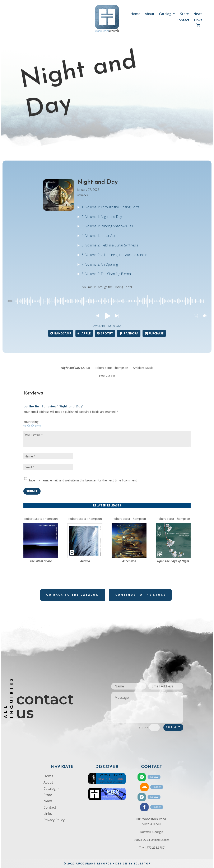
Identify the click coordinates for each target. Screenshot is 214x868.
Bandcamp (61, 333)
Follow (154, 777)
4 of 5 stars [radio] (36, 426)
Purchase (154, 333)
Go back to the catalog (72, 595)
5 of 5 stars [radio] (40, 426)
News (198, 14)
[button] (97, 316)
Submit (32, 491)
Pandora (129, 333)
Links (198, 20)
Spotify (105, 333)
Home (135, 14)
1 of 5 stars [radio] (25, 426)
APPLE (84, 333)
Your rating (31, 422)
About (150, 14)
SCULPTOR (142, 864)
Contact (183, 20)
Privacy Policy (54, 820)
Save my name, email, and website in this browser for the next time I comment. (83, 480)
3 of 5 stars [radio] (32, 426)
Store (184, 14)
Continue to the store (141, 595)
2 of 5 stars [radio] (29, 426)
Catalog (165, 14)
